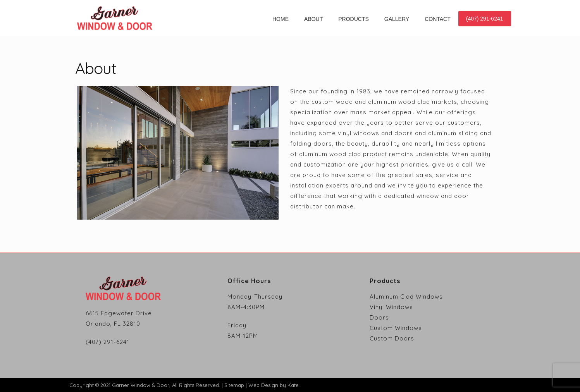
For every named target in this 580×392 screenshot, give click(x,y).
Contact (438, 19)
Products (354, 19)
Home (281, 19)
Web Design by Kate (274, 385)
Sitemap (234, 385)
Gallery (397, 19)
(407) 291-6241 (485, 19)
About (313, 19)
